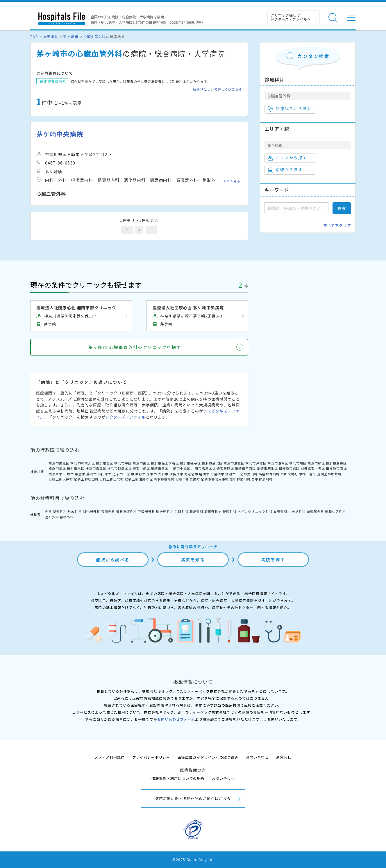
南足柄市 (217, 474)
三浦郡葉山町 (247, 474)
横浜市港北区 (234, 463)
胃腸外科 (108, 511)
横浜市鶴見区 (59, 463)
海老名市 (191, 474)
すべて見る (232, 181)
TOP (34, 36)
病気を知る (193, 560)
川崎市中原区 (180, 468)
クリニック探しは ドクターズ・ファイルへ (291, 17)
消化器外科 (92, 511)
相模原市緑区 (289, 468)
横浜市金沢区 (212, 463)
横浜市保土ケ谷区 (165, 463)
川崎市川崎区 (140, 468)
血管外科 (280, 511)
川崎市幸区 (160, 468)
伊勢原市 (176, 474)
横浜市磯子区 (190, 463)
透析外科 (52, 517)
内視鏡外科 (228, 511)
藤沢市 (92, 474)
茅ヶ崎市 (71, 36)
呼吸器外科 (146, 511)
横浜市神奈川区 (83, 463)
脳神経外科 (165, 511)
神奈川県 (51, 36)
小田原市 (105, 474)
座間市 (204, 474)
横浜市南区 (141, 463)
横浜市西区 (105, 463)
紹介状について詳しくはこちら (218, 89)
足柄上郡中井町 (329, 474)
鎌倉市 (80, 474)
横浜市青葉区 (96, 468)
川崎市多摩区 (224, 468)
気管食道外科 (126, 511)
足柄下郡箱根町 (162, 479)
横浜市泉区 (76, 468)
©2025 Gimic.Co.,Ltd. (193, 859)
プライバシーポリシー (151, 757)
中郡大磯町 (289, 474)
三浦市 (129, 474)
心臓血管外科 (95, 36)
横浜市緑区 (316, 463)
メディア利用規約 (110, 757)
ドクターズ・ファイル (126, 417)
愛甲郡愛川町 (240, 479)
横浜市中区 (123, 463)
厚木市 (152, 474)
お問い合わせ (257, 757)
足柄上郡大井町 (61, 479)
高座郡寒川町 (269, 474)
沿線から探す (285, 170)
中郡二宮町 (308, 474)
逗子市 (118, 474)
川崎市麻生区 (267, 468)
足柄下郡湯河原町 (215, 479)
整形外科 (60, 511)
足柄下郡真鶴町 (188, 479)
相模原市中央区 (313, 468)
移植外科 (67, 517)
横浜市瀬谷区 (336, 463)
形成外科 (75, 511)
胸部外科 (211, 511)
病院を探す (273, 560)
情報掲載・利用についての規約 (178, 778)
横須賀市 (56, 474)
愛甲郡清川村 (262, 479)
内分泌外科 (297, 511)
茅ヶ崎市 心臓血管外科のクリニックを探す (135, 347)
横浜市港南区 (278, 463)
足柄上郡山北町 (112, 479)
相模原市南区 (336, 468)
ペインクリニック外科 (255, 511)
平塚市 (69, 474)
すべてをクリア (337, 225)
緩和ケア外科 (335, 511)
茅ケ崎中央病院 (60, 134)
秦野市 (140, 474)
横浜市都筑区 (118, 468)
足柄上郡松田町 (86, 479)
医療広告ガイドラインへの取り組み (208, 757)
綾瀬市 (230, 474)
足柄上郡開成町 (137, 479)
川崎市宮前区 (245, 468)
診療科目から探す (290, 109)
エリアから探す (287, 158)
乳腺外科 (182, 511)
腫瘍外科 (196, 511)
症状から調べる (113, 560)
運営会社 (284, 757)
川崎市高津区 (202, 468)
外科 (49, 511)
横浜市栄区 (57, 468)
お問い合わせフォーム (176, 719)
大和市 (163, 474)
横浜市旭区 (298, 463)
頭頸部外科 (315, 511)
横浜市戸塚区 (256, 463)
